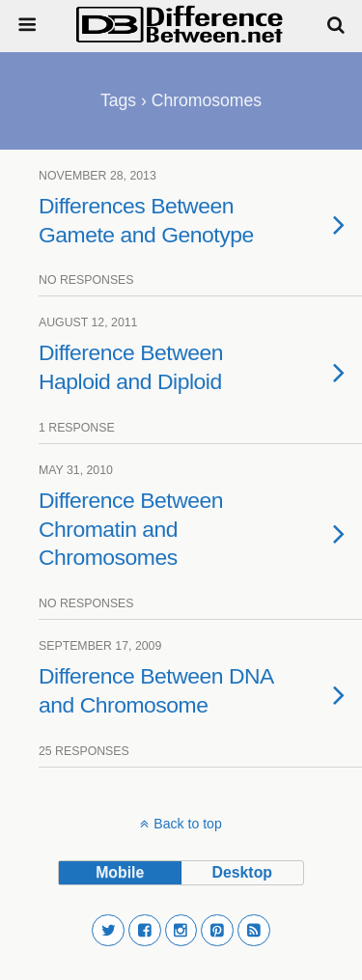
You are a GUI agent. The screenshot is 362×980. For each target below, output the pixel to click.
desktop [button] (242, 872)
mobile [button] (120, 872)
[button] (108, 931)
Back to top (187, 824)
